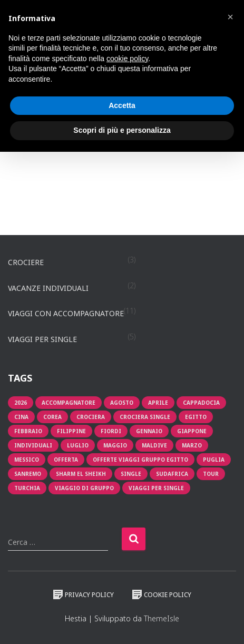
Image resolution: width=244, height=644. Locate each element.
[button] (230, 17)
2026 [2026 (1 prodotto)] (21, 403)
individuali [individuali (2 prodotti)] (33, 445)
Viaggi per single (42, 339)
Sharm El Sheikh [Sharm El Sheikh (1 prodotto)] (81, 474)
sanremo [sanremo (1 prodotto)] (28, 474)
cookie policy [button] (127, 58)
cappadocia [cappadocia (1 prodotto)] (201, 403)
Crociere (26, 262)
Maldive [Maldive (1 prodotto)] (154, 445)
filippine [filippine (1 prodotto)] (71, 431)
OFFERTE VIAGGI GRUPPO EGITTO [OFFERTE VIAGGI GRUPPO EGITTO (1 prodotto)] (140, 460)
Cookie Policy (162, 594)
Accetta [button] (122, 105)
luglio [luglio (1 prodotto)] (78, 445)
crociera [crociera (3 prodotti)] (91, 417)
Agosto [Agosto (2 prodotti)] (122, 403)
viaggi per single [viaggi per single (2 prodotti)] (156, 488)
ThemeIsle (162, 618)
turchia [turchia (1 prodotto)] (27, 488)
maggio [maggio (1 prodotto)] (115, 445)
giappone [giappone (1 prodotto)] (192, 431)
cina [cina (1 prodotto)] (21, 417)
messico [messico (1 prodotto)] (27, 460)
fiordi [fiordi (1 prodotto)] (111, 431)
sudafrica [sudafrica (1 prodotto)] (172, 474)
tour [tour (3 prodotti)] (211, 474)
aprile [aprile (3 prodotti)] (158, 403)
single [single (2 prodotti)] (131, 474)
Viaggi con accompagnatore (66, 313)
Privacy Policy (83, 594)
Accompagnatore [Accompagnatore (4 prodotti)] (69, 403)
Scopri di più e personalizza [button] (122, 130)
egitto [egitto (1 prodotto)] (196, 417)
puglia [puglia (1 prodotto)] (214, 460)
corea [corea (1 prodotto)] (52, 417)
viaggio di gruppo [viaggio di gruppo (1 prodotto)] (84, 488)
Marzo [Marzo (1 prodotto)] (192, 445)
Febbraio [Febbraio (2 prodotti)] (28, 431)
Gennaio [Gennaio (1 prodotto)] (149, 431)
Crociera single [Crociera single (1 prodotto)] (145, 417)
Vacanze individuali (48, 288)
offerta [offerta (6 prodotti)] (66, 460)
